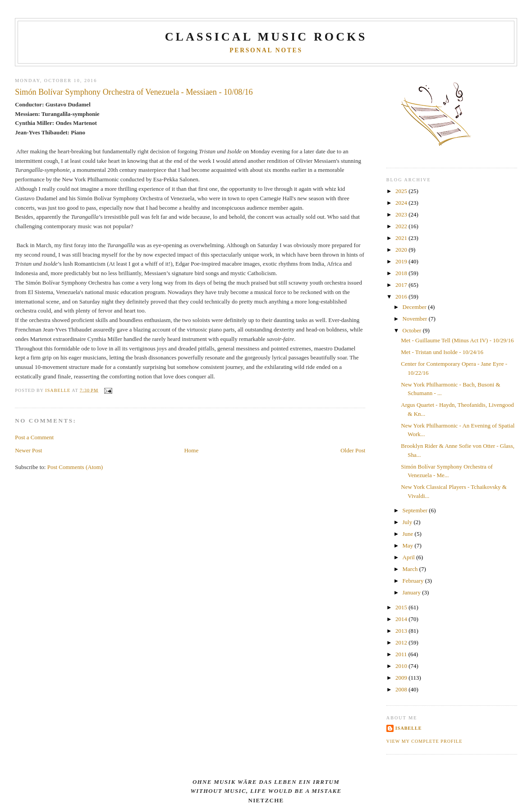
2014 (402, 619)
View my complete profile (424, 741)
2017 (402, 285)
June (409, 534)
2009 (402, 678)
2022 (402, 226)
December (415, 307)
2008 (402, 689)
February (414, 581)
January (413, 592)
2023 (402, 214)
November (416, 319)
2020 (402, 250)
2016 (402, 297)
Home (191, 450)
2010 (402, 666)
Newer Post (28, 450)
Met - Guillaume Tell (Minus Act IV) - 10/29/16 (457, 340)
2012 (402, 642)
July (408, 522)
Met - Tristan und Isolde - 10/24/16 (442, 352)
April (410, 557)
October (413, 330)
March (411, 569)
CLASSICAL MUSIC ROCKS (266, 37)
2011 (402, 654)
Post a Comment (34, 437)
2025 (402, 191)
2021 (402, 238)
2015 (402, 607)
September (416, 510)
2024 (402, 203)
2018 (402, 273)
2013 (402, 631)
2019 (402, 261)
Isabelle (409, 728)
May (409, 545)
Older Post (353, 450)
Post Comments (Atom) (75, 467)
